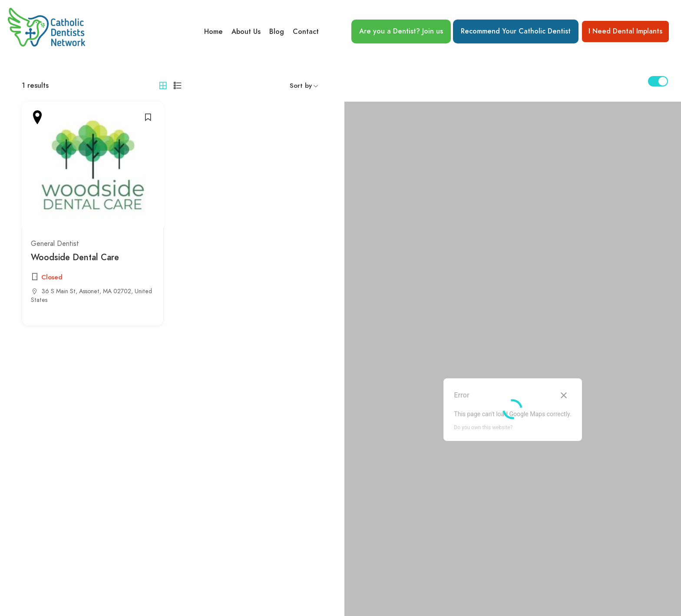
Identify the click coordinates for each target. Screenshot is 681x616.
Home (213, 32)
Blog (277, 32)
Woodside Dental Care (75, 258)
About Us (246, 32)
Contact (306, 32)
